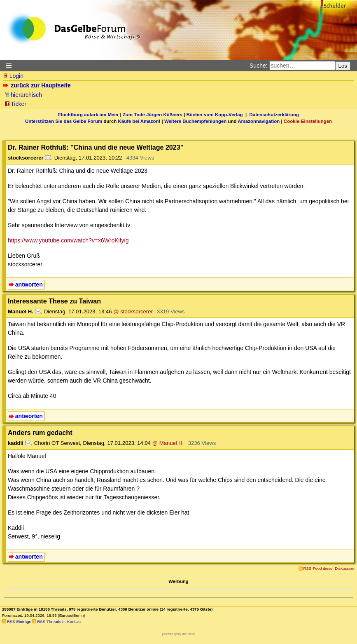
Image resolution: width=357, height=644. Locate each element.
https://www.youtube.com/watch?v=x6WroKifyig (68, 240)
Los (343, 66)
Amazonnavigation (259, 121)
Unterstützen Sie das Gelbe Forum (64, 121)
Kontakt (74, 622)
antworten (29, 284)
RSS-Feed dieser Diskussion (329, 568)
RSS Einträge (19, 622)
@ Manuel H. (168, 443)
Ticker (15, 104)
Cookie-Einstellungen (308, 121)
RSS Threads (49, 622)
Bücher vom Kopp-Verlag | (218, 115)
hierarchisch (23, 95)
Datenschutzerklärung (274, 115)
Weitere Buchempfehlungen (195, 121)
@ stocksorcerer (133, 311)
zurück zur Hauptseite (38, 85)
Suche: (259, 66)
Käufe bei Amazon (138, 121)
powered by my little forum (178, 634)
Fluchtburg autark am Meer (88, 115)
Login (13, 76)
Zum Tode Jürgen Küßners (153, 115)
